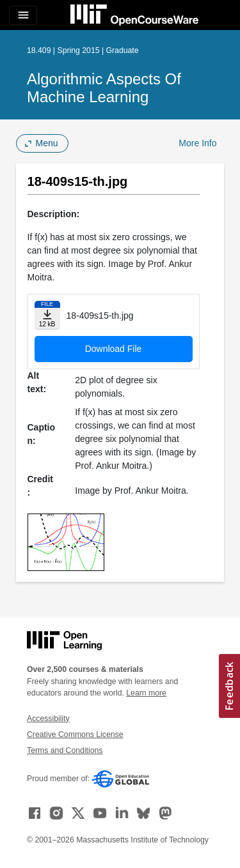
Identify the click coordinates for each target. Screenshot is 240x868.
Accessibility (48, 719)
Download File (114, 349)
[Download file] (47, 315)
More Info (197, 143)
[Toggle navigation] (23, 15)
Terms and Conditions (65, 750)
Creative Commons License (75, 735)
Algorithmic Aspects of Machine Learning (104, 88)
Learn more (146, 693)
